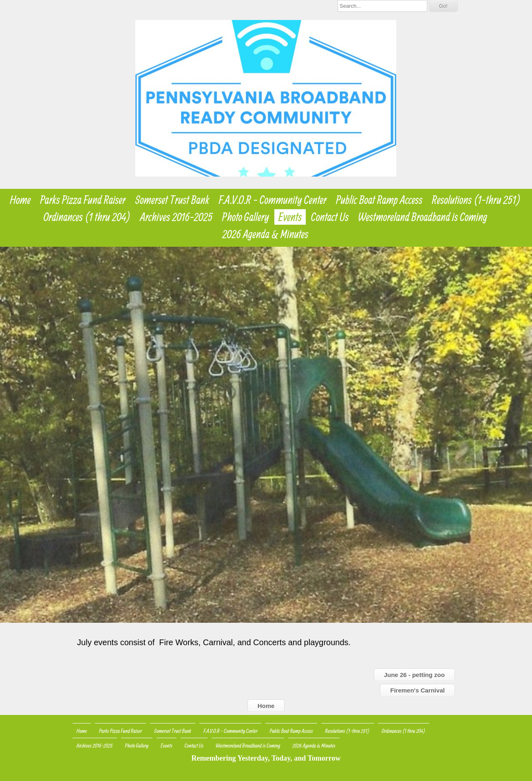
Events (290, 217)
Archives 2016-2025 (177, 217)
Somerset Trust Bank (172, 200)
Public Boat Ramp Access (379, 200)
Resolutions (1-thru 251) (477, 200)
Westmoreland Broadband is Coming (423, 217)
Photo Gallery (246, 217)
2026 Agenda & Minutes (266, 234)
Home (20, 200)
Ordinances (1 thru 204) (87, 217)
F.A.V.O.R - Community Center (273, 200)
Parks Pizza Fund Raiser (83, 200)
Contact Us (330, 217)
